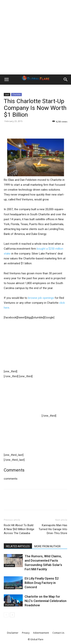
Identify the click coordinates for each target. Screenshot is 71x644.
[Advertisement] (35, 37)
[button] (6, 80)
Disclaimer (13, 633)
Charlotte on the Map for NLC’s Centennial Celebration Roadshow (46, 601)
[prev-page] (6, 615)
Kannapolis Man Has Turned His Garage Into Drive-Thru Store (53, 529)
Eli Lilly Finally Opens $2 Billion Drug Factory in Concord (42, 583)
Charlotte (16, 94)
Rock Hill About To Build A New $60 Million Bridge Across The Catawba (19, 529)
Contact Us (58, 633)
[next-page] (12, 615)
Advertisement (41, 633)
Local (7, 94)
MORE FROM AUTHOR (47, 546)
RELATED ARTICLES (18, 546)
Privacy (26, 633)
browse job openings (41, 298)
